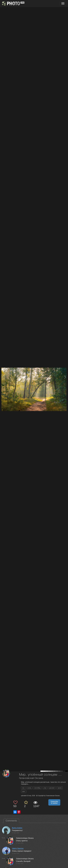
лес (23, 788)
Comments (11, 821)
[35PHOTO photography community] (13, 3)
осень (29, 788)
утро (45, 788)
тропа (59, 788)
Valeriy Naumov (18, 848)
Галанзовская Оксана (31, 778)
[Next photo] (65, 377)
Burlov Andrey (17, 828)
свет (24, 791)
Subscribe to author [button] (54, 802)
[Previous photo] (3, 377)
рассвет (52, 788)
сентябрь (37, 788)
